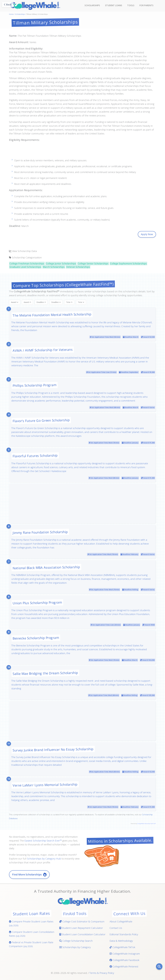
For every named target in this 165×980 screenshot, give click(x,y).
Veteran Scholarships (78, 267)
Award (15, 302)
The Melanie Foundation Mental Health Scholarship (52, 315)
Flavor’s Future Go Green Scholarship (41, 421)
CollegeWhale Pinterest (124, 966)
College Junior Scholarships (61, 264)
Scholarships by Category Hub (44, 859)
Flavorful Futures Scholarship (35, 456)
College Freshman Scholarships (27, 264)
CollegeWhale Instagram (125, 954)
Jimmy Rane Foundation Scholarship (40, 532)
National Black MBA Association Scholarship (46, 567)
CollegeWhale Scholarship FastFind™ (146, 824)
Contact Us (116, 928)
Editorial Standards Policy (124, 934)
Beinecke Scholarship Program (36, 638)
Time (69, 302)
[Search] (159, 966)
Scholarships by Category (75, 947)
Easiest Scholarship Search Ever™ (43, 841)
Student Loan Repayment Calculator (81, 928)
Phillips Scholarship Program (35, 385)
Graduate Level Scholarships (25, 267)
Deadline (41, 302)
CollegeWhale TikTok (122, 947)
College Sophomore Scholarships (128, 264)
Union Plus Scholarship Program (37, 603)
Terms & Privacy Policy (102, 973)
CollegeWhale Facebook (124, 960)
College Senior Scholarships (93, 264)
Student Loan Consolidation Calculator (82, 934)
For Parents (146, 5)
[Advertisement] (82, 152)
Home (11, 14)
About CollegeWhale (121, 921)
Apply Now (147, 234)
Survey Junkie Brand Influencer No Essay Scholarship (53, 749)
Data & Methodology (121, 941)
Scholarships (92, 5)
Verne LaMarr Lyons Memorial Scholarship (45, 785)
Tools (131, 5)
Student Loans (114, 5)
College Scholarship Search (76, 941)
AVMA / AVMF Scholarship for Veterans (43, 350)
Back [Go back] (8, 5)
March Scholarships (54, 267)
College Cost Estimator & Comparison (82, 921)
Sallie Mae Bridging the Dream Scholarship (45, 673)
